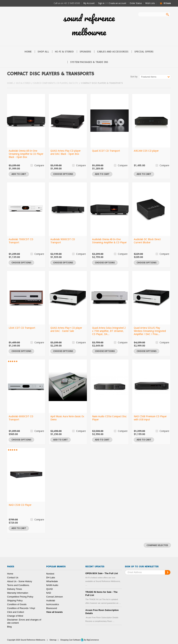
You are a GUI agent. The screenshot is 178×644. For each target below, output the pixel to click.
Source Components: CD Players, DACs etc (56, 83)
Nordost (50, 574)
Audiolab (51, 601)
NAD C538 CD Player (20, 505)
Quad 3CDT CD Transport (106, 151)
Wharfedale (52, 581)
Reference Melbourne (89, 25)
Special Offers (144, 52)
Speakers (85, 52)
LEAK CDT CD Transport (22, 328)
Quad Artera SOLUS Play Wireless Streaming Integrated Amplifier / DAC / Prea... (150, 331)
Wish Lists (150, 3)
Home (10, 83)
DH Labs (51, 578)
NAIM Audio (52, 585)
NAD (49, 593)
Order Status (136, 3)
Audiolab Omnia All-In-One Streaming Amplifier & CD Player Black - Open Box (26, 154)
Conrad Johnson (54, 597)
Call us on (67, 3)
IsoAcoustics (53, 604)
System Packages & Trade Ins (89, 62)
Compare (39, 165)
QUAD (50, 589)
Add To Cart (19, 174)
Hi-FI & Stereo (64, 52)
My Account (89, 3)
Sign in (101, 3)
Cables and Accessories (113, 52)
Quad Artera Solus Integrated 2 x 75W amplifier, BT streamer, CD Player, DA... (109, 331)
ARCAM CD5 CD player (146, 151)
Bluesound (52, 608)
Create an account (117, 3)
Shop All (43, 52)
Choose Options (63, 174)
